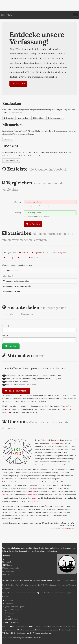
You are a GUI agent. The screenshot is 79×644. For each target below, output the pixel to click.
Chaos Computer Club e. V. (66, 580)
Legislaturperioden (40, 253)
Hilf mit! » (8, 139)
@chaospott (8, 574)
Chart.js (8, 616)
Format (5, 335)
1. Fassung (18, 202)
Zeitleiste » (9, 118)
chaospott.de (8, 571)
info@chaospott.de (11, 568)
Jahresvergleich (59, 253)
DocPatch (6, 15)
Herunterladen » (55, 118)
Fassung (5, 326)
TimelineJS (9, 604)
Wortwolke (34, 258)
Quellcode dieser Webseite (17, 585)
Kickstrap (9, 601)
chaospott (37, 580)
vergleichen (33, 224)
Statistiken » (39, 118)
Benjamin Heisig (58, 548)
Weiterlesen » (18, 84)
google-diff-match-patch (15, 607)
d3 (6, 619)
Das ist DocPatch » (11, 161)
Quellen (20, 633)
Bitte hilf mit (7, 638)
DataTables (10, 613)
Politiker (23, 253)
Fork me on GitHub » (16, 391)
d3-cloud (15, 619)
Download (11, 346)
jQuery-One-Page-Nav (14, 610)
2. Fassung (17, 213)
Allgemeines (10, 253)
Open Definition (53, 443)
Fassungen (9, 258)
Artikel (22, 258)
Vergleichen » (24, 118)
